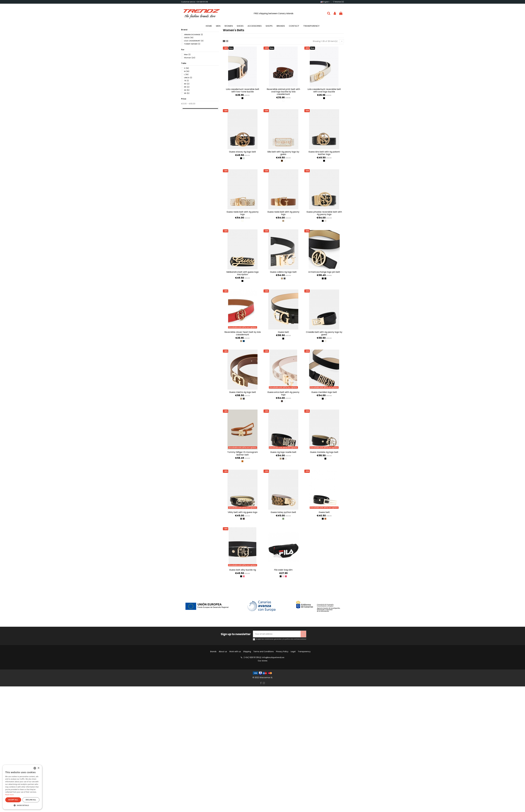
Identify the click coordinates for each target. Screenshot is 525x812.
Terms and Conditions (263, 652)
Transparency (304, 652)
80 (187, 84)
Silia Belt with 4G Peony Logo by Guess (283, 153)
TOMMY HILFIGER (192, 44)
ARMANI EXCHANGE (193, 35)
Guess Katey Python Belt (283, 512)
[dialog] (22, 787)
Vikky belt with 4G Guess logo (243, 512)
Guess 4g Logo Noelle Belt (283, 452)
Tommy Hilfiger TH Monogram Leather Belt (243, 453)
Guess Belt (283, 332)
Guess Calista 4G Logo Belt (283, 272)
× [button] (38, 768)
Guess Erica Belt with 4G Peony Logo (283, 393)
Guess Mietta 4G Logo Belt (243, 392)
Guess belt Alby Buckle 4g (243, 570)
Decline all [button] (31, 800)
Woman (190, 58)
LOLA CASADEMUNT (194, 41)
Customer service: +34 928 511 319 (195, 2)
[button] (22, 805)
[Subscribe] (303, 634)
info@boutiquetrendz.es (273, 657)
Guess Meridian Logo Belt (324, 392)
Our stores (263, 661)
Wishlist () (338, 2)
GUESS (189, 38)
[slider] (182, 108)
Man (187, 55)
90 (187, 90)
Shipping (247, 652)
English (325, 2)
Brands (213, 652)
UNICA (188, 78)
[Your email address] (277, 634)
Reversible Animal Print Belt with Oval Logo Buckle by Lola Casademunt (283, 92)
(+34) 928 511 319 (251, 657)
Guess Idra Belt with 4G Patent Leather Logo (324, 153)
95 (187, 93)
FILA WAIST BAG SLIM (283, 570)
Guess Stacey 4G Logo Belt (242, 152)
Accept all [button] (13, 800)
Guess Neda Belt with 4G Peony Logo (243, 213)
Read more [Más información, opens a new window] (9, 795)
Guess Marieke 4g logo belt (324, 452)
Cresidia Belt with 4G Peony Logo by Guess (324, 333)
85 (187, 87)
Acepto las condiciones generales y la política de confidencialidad (281, 639)
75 (186, 81)
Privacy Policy (282, 652)
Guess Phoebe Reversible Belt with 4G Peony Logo (324, 213)
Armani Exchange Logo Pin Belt (324, 272)
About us (223, 652)
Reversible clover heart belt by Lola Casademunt (243, 333)
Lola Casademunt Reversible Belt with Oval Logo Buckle (324, 90)
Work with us (235, 652)
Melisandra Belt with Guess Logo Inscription (243, 273)
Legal (293, 652)
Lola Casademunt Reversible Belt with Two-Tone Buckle (243, 90)
